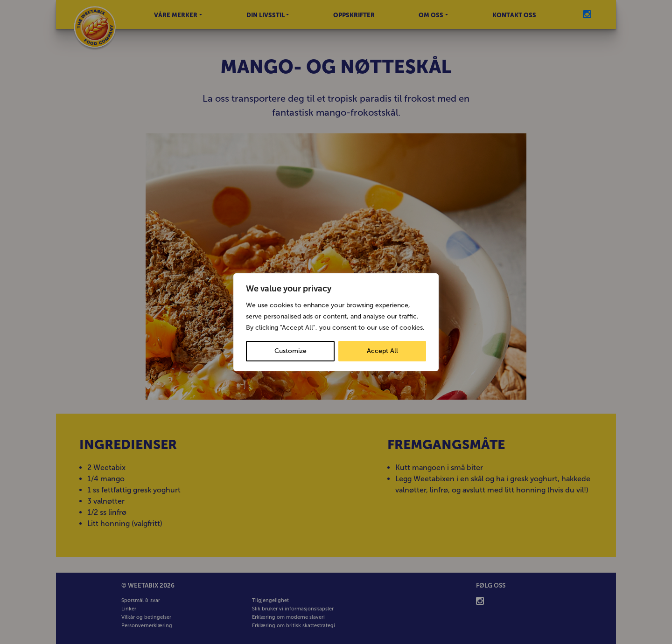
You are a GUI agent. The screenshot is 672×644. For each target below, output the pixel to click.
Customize (290, 351)
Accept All (382, 351)
